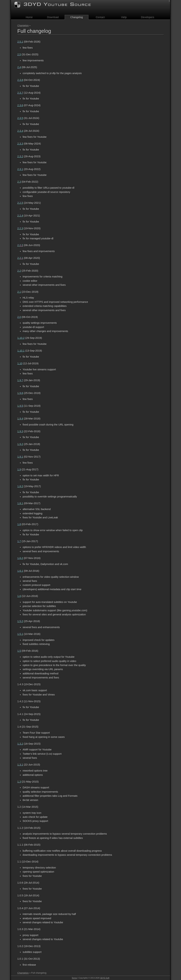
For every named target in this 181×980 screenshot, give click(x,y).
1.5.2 (20, 621)
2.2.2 (20, 245)
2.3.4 (20, 131)
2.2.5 (20, 203)
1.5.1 (20, 634)
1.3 (19, 782)
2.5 (19, 54)
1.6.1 (20, 571)
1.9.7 (20, 380)
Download (53, 17)
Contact (100, 17)
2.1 (19, 292)
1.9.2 (20, 444)
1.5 (19, 651)
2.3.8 (20, 80)
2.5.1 (20, 42)
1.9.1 (20, 457)
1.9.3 (20, 431)
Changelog (23, 25)
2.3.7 (20, 93)
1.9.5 (20, 406)
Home (29, 17)
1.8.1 (20, 503)
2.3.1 (20, 169)
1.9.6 (20, 393)
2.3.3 (20, 144)
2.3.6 (20, 105)
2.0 (19, 317)
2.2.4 (20, 216)
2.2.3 (20, 228)
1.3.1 (20, 765)
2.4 (19, 67)
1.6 (19, 596)
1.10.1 (21, 351)
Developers (148, 17)
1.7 (19, 541)
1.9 (19, 469)
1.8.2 (20, 486)
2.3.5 (20, 118)
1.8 (19, 524)
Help (124, 17)
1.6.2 (20, 558)
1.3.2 (20, 744)
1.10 (20, 363)
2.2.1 (20, 258)
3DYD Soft (105, 978)
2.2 (19, 271)
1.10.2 (21, 338)
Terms (74, 978)
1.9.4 (20, 419)
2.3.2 (20, 156)
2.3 (19, 182)
